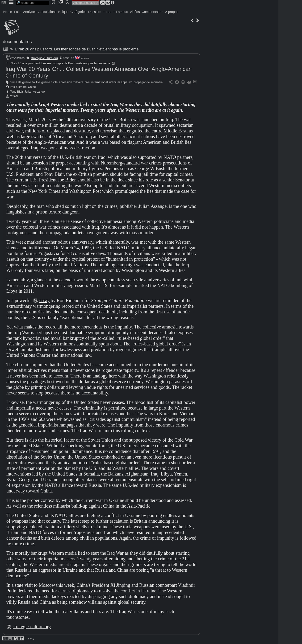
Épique (63, 12)
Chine (32, 87)
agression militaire (71, 82)
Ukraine (21, 87)
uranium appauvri (121, 82)
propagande (142, 82)
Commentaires (152, 12)
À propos (172, 12)
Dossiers (95, 12)
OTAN (14, 96)
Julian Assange (35, 92)
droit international (96, 82)
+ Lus (107, 12)
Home (8, 12)
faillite (36, 82)
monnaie (157, 82)
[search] (32, 3)
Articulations (47, 12)
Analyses (30, 12)
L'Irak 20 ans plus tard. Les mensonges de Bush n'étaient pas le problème (74, 49)
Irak (12, 87)
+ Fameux (120, 12)
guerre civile (49, 82)
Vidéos (135, 12)
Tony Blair (17, 92)
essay (44, 300)
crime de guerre (21, 82)
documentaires (17, 42)
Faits (17, 12)
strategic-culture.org (44, 58)
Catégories (78, 12)
